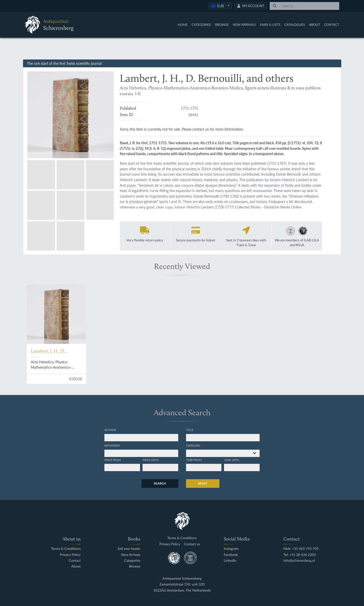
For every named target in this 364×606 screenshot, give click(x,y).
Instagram (231, 549)
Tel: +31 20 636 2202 (300, 555)
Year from (194, 460)
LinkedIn (230, 561)
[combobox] (220, 6)
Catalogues (295, 25)
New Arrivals (244, 25)
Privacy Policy (70, 555)
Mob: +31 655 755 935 (301, 549)
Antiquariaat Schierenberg (182, 579)
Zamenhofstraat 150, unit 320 (182, 584)
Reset (203, 483)
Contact (332, 25)
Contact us (192, 544)
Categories (201, 25)
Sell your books (129, 549)
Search (160, 483)
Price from (113, 460)
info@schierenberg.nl (299, 561)
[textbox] (220, 6)
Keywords (112, 445)
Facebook (231, 555)
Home (183, 25)
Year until (232, 460)
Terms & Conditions (66, 549)
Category (193, 445)
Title (190, 430)
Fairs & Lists (270, 25)
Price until (151, 460)
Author (110, 430)
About (314, 25)
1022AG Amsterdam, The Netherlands (182, 590)
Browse (222, 25)
